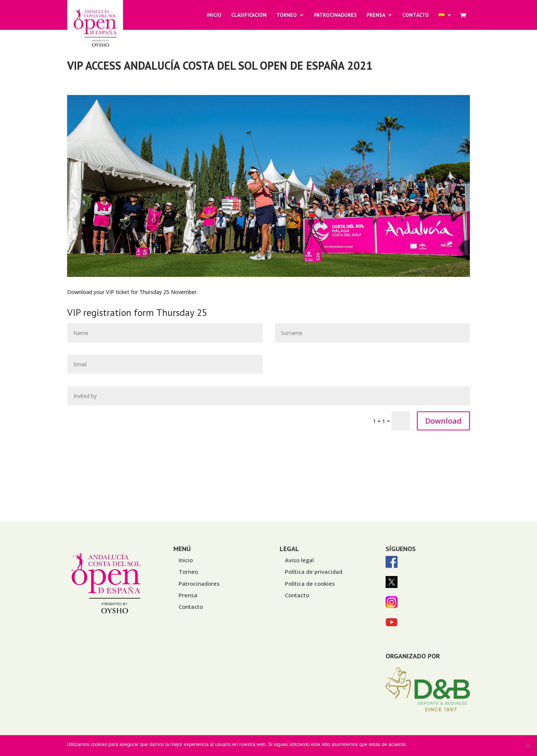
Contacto (416, 15)
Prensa (376, 15)
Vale (416, 744)
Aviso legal (299, 560)
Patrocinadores (335, 15)
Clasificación (249, 15)
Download (443, 421)
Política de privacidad (314, 572)
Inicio (214, 15)
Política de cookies (310, 583)
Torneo (287, 15)
